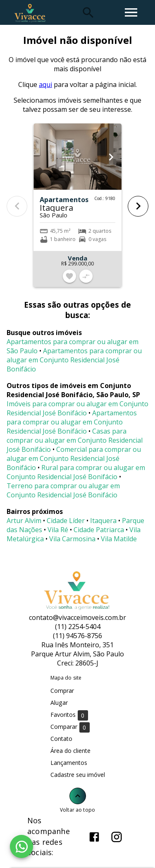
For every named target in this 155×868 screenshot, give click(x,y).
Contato (61, 739)
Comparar (70, 727)
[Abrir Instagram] (117, 837)
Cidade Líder (66, 521)
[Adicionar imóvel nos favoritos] (69, 276)
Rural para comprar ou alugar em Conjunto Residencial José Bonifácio (76, 472)
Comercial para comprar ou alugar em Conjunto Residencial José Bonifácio (74, 458)
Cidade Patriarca (99, 530)
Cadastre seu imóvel (78, 775)
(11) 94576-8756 (77, 636)
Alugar (59, 703)
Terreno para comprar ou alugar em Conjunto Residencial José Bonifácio (63, 490)
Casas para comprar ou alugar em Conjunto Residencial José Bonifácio (75, 440)
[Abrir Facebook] (94, 837)
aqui (45, 84)
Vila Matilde (119, 539)
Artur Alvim (24, 521)
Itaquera (103, 521)
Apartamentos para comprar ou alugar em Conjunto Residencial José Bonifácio (74, 360)
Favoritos (69, 715)
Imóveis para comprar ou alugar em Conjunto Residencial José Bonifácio (77, 408)
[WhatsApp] (21, 846)
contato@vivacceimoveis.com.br (77, 617)
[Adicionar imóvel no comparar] (86, 276)
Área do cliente (70, 751)
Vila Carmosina (72, 539)
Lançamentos (69, 763)
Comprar (62, 691)
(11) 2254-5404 (78, 627)
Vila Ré (58, 530)
